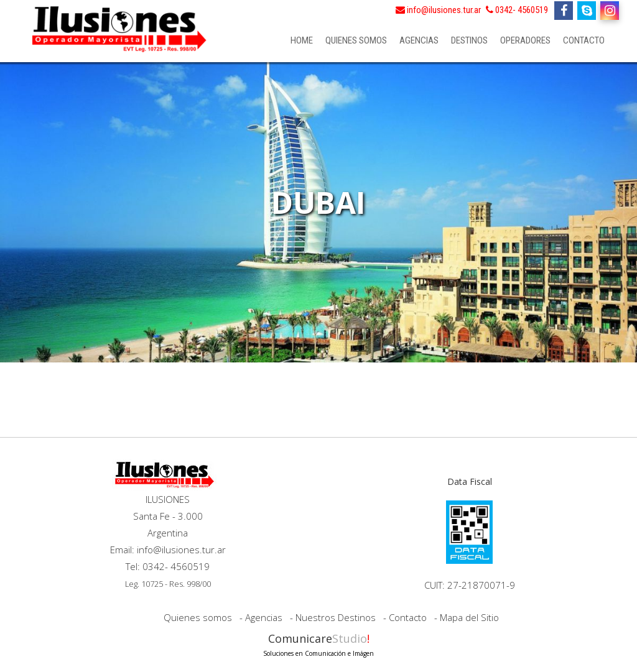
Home (302, 40)
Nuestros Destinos (336, 617)
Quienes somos (356, 40)
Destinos (469, 40)
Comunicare (318, 644)
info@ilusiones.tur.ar (438, 10)
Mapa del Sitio (469, 617)
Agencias (419, 40)
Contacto (584, 40)
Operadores (525, 40)
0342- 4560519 (517, 10)
